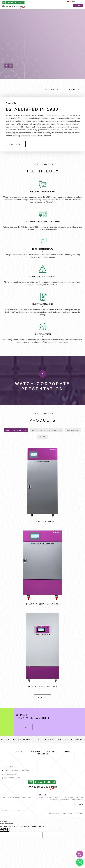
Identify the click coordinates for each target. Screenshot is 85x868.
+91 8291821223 (9, 767)
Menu (78, 6)
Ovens (43, 437)
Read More (78, 804)
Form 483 (74, 90)
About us (19, 751)
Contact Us (42, 754)
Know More (16, 144)
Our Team (35, 751)
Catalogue (79, 814)
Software (52, 751)
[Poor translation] (6, 830)
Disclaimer (68, 814)
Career (67, 751)
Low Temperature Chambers (47, 430)
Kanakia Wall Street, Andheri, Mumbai (16, 770)
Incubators (73, 430)
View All (42, 697)
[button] (7, 66)
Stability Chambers (16, 430)
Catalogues (51, 90)
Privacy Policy (55, 814)
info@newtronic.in (9, 774)
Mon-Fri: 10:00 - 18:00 (11, 778)
